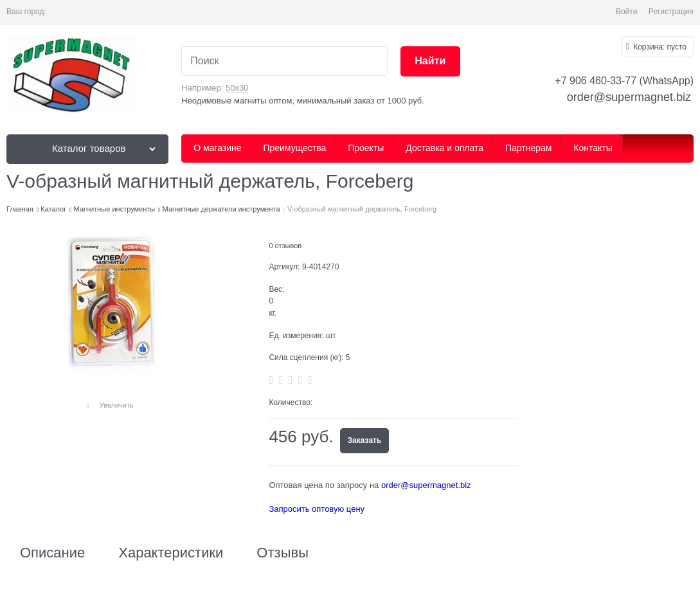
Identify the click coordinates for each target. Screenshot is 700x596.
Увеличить (117, 405)
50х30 (237, 88)
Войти (627, 12)
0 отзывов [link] (285, 246)
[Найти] (430, 61)
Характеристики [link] (171, 553)
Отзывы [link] (283, 553)
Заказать (365, 440)
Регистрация (671, 12)
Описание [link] (52, 553)
